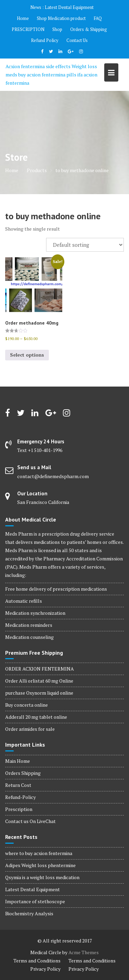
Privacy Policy (45, 969)
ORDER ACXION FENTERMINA (40, 669)
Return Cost (18, 785)
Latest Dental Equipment (69, 7)
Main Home (18, 761)
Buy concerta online (26, 705)
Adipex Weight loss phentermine (40, 865)
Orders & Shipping (89, 29)
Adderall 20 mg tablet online (36, 717)
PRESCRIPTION (28, 29)
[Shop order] (85, 245)
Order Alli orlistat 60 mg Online (39, 681)
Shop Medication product (61, 18)
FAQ (98, 18)
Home (23, 18)
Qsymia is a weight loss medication (42, 877)
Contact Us (77, 40)
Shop (57, 29)
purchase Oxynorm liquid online (39, 693)
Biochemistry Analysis (29, 913)
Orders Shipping (23, 773)
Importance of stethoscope (35, 901)
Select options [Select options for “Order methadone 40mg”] (27, 355)
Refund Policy (45, 40)
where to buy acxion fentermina (39, 853)
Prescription (19, 809)
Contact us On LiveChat (30, 821)
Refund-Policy (20, 797)
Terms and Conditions (37, 961)
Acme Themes (84, 952)
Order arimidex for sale (30, 729)
